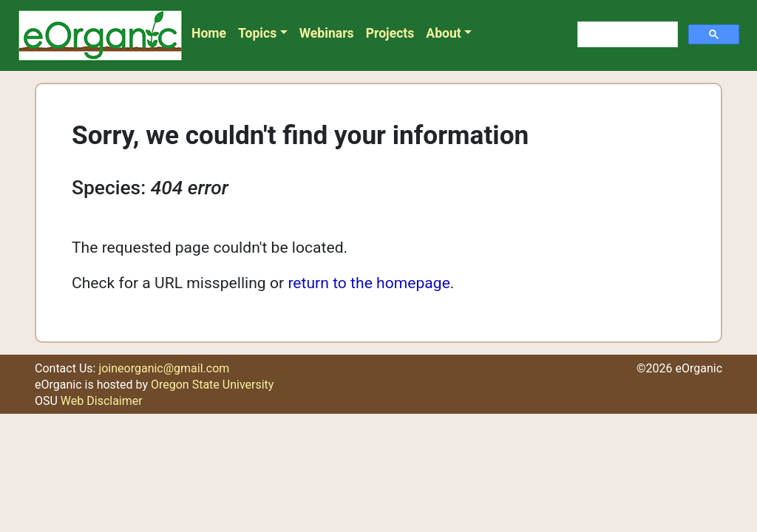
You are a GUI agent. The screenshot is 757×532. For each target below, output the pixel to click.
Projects (390, 33)
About (443, 33)
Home (209, 33)
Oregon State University (212, 385)
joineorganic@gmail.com (164, 368)
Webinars (327, 33)
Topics (257, 33)
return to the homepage (369, 283)
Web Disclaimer (102, 401)
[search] (626, 35)
